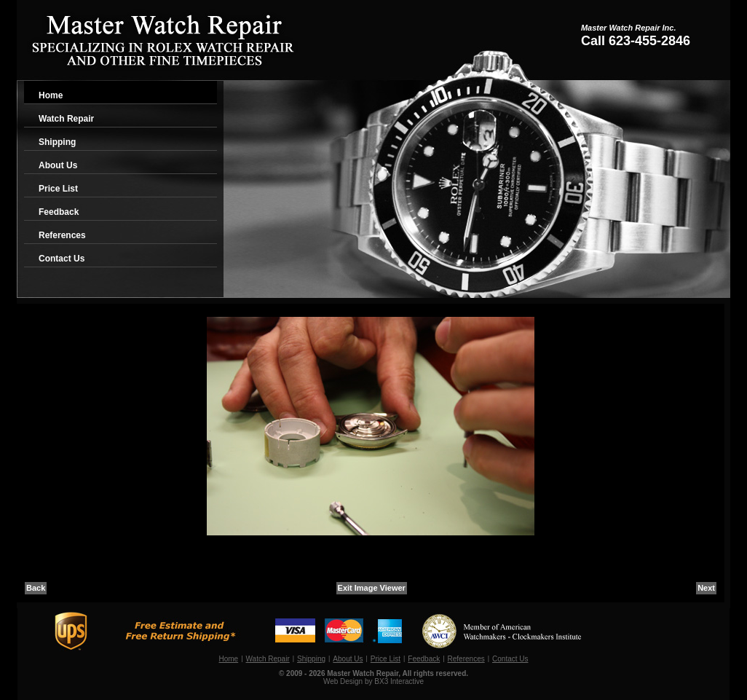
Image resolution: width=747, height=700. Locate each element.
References (62, 235)
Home (51, 95)
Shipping (57, 142)
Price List (58, 189)
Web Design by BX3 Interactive (373, 681)
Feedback (59, 212)
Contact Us (62, 259)
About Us (58, 165)
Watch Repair (66, 119)
